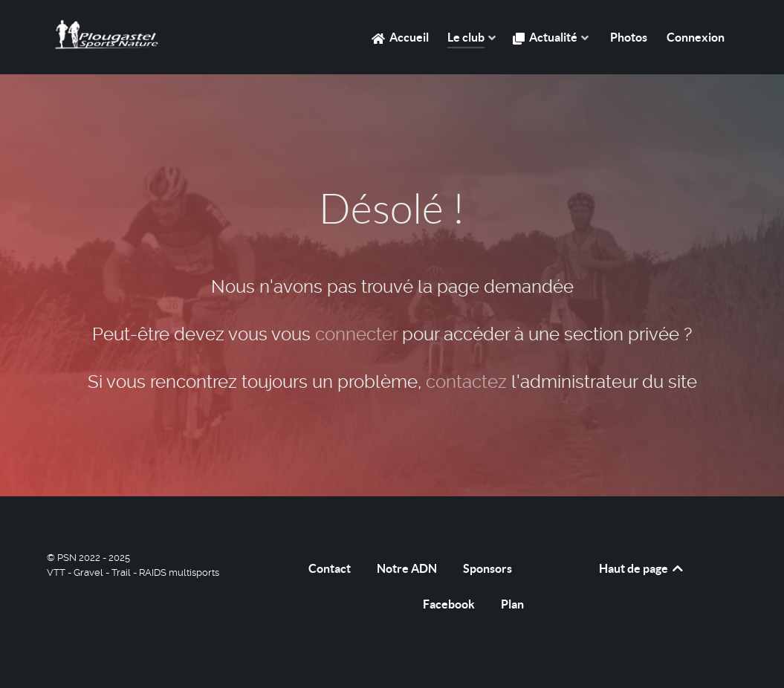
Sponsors (487, 568)
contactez (466, 382)
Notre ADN (407, 568)
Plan (512, 604)
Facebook (449, 604)
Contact (330, 568)
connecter (356, 334)
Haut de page (642, 568)
